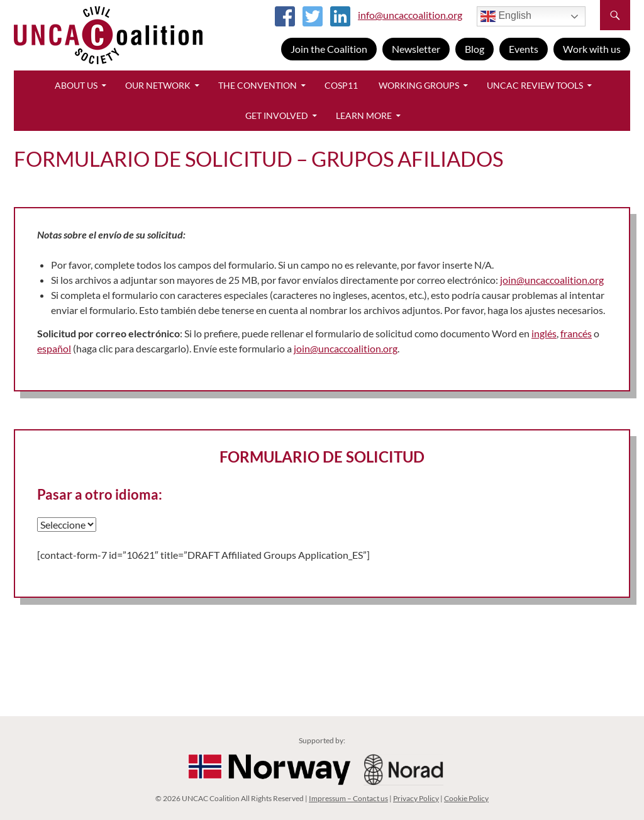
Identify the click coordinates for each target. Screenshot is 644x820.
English (506, 16)
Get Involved (277, 115)
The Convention (258, 85)
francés (576, 333)
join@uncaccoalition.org (552, 280)
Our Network (158, 85)
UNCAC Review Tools (535, 85)
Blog (475, 49)
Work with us (592, 49)
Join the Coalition (329, 49)
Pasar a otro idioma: (100, 494)
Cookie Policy (466, 798)
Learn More (364, 115)
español (54, 348)
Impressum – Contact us (348, 798)
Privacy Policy (416, 798)
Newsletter (416, 49)
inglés (544, 333)
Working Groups (419, 85)
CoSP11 (341, 85)
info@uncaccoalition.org (410, 15)
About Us (76, 85)
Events (524, 49)
